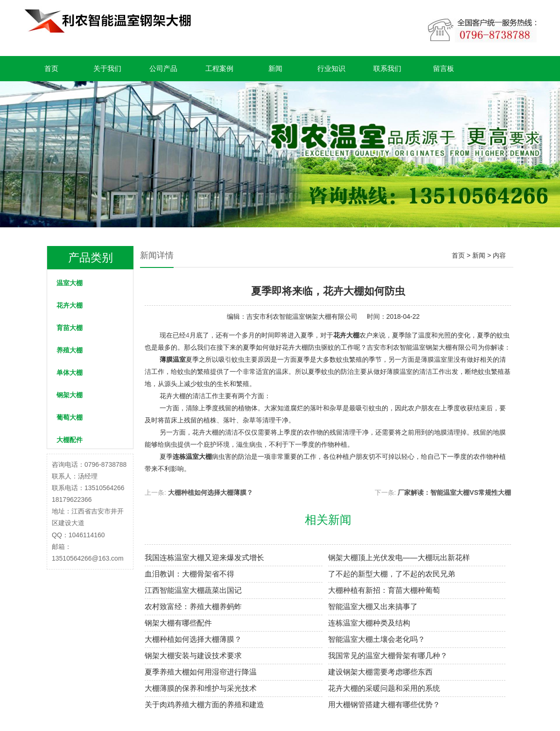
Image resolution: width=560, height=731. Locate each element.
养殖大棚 (70, 350)
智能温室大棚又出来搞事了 (373, 607)
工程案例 (219, 68)
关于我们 (107, 68)
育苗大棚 (70, 328)
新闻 (275, 68)
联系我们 (387, 68)
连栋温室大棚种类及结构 (369, 623)
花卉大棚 (70, 305)
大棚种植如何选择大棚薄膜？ (210, 492)
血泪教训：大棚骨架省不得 (189, 574)
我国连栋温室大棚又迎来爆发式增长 (204, 558)
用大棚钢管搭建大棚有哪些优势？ (384, 705)
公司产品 (163, 68)
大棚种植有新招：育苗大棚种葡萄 (384, 590)
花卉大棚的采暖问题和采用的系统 (384, 688)
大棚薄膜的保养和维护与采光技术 (201, 688)
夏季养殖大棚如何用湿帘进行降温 (201, 672)
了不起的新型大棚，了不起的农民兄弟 (392, 574)
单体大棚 (70, 373)
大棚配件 (70, 440)
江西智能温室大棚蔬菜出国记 (193, 590)
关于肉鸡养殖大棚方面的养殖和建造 (204, 705)
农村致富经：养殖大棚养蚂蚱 (193, 607)
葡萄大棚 (70, 417)
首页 (51, 68)
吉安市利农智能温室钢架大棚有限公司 (302, 316)
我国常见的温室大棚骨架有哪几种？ (388, 656)
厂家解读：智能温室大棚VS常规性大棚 (454, 492)
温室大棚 (70, 283)
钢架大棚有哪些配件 (178, 623)
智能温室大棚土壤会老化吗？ (377, 639)
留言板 (444, 68)
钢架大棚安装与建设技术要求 (193, 656)
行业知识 (331, 68)
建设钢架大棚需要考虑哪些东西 (380, 672)
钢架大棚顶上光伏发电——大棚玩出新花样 (399, 558)
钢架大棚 (70, 395)
